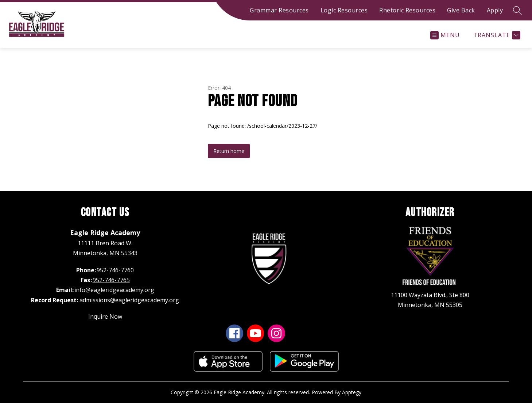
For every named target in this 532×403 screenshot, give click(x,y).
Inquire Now (105, 316)
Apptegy (352, 392)
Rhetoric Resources (407, 10)
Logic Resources (344, 10)
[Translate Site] (496, 35)
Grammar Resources (279, 10)
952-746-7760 (115, 270)
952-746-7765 (111, 280)
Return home (229, 151)
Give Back (461, 10)
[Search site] (517, 10)
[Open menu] (445, 35)
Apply (495, 10)
